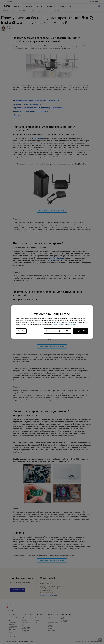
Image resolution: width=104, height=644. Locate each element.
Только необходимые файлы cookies (58, 331)
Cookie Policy (57, 325)
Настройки (21, 331)
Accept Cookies (80, 331)
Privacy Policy (72, 325)
